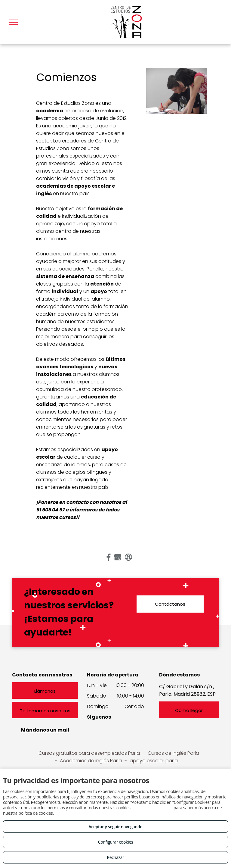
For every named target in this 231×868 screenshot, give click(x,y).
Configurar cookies (116, 842)
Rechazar (115, 857)
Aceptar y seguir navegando (115, 827)
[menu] (13, 22)
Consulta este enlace (152, 808)
